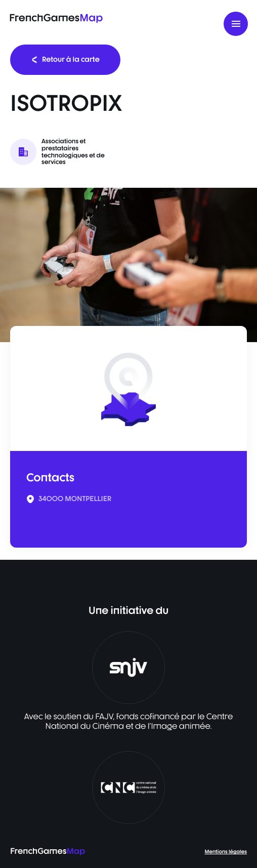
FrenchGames (56, 17)
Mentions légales (226, 852)
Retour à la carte (65, 59)
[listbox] (128, 265)
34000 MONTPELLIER (75, 499)
